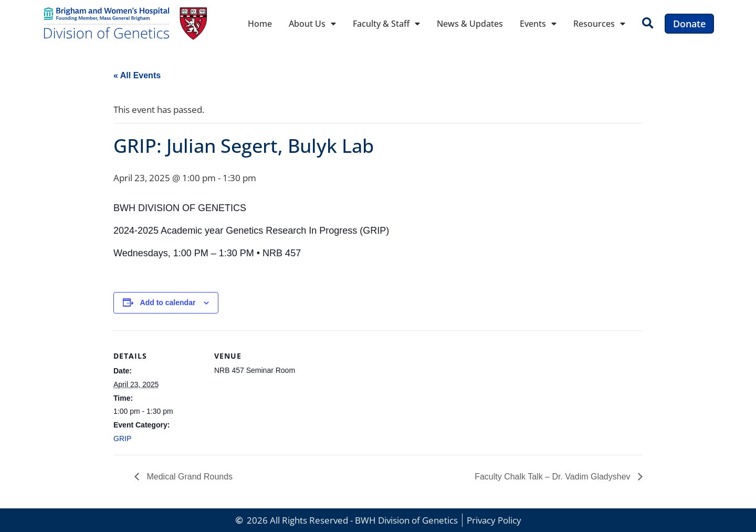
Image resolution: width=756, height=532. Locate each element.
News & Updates (470, 24)
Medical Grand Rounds (188, 477)
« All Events (137, 75)
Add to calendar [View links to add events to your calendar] (168, 302)
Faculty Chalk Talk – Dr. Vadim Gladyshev (554, 477)
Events (538, 24)
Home (260, 24)
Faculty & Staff (386, 24)
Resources (599, 24)
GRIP (122, 439)
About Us (312, 24)
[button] (648, 24)
